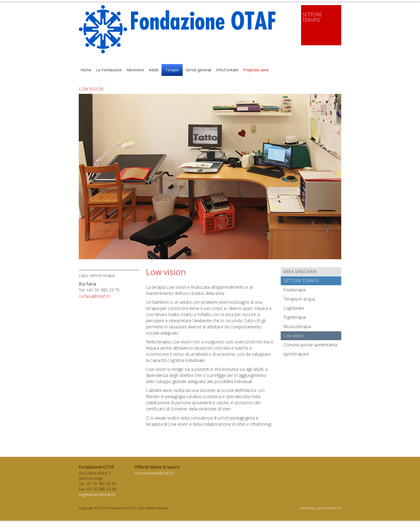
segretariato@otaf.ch (97, 494)
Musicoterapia (297, 327)
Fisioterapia (295, 290)
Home (86, 70)
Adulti (154, 70)
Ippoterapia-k (296, 354)
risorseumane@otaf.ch (154, 473)
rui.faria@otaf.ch (94, 296)
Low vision (293, 336)
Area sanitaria (300, 272)
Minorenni (135, 70)
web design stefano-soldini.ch (320, 508)
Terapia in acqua (299, 299)
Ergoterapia (295, 317)
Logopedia (294, 308)
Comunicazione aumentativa (310, 345)
